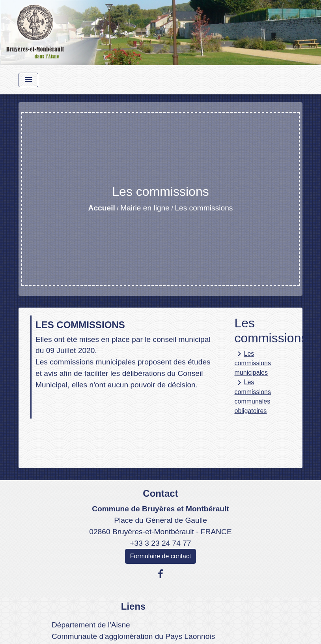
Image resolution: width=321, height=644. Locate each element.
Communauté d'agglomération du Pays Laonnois (133, 636)
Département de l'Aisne (91, 625)
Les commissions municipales (253, 362)
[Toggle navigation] (28, 80)
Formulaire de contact (161, 556)
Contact (160, 493)
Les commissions (204, 208)
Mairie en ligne (145, 208)
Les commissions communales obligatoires (253, 396)
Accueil (102, 208)
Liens (133, 606)
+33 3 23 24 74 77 (160, 543)
